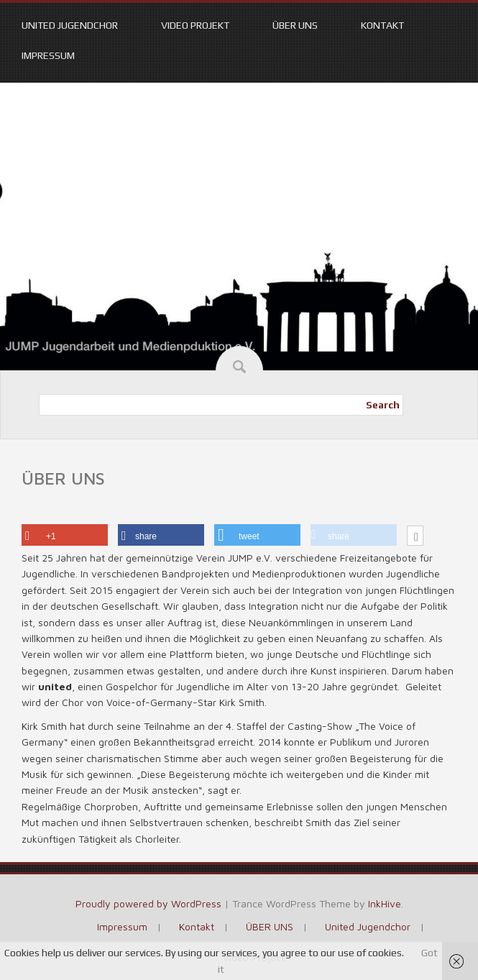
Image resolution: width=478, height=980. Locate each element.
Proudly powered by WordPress (148, 903)
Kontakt (382, 25)
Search (383, 405)
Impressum (48, 55)
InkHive (385, 903)
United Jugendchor (70, 25)
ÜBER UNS (295, 25)
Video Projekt (195, 25)
